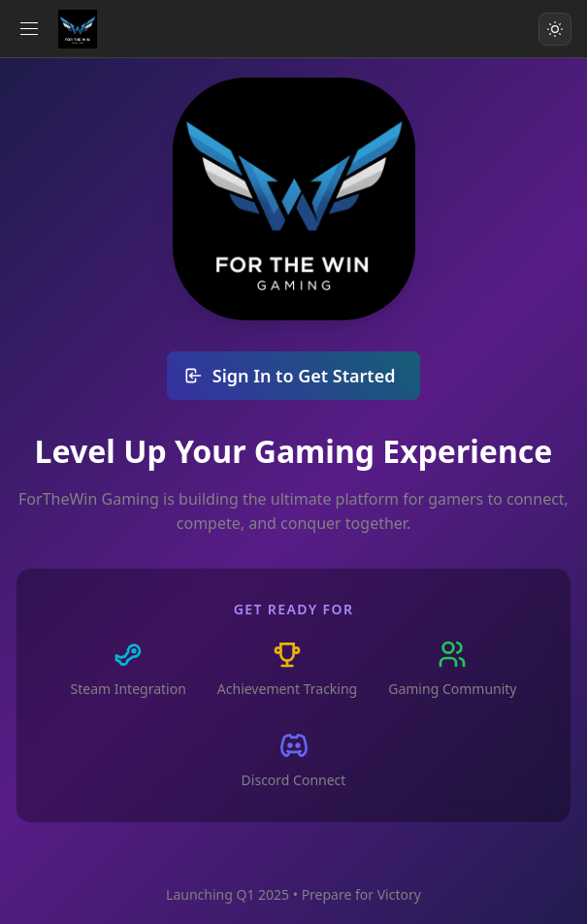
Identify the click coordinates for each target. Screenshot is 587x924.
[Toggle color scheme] (555, 29)
